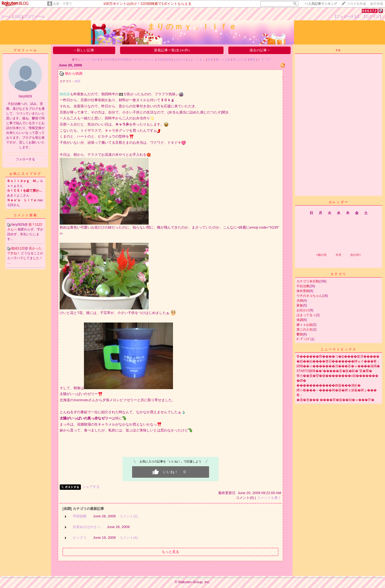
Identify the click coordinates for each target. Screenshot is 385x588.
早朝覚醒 (80, 516)
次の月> (355, 255)
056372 (370, 11)
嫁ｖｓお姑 (223, 59)
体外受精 (123, 59)
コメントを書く (269, 498)
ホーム (6, 16)
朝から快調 (74, 73)
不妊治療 (109, 59)
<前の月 (321, 255)
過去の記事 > (260, 50)
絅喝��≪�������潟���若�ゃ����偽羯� (338, 366)
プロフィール (34, 16)
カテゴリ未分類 (90, 59)
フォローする (25, 159)
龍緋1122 (18, 248)
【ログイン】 (372, 16)
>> (321, 4)
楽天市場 (376, 4)
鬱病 (253, 59)
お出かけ (179, 59)
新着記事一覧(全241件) (172, 50)
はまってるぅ (196, 59)
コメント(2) (128, 516)
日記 (18, 16)
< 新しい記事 (84, 50)
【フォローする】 (347, 16)
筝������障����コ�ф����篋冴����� (338, 356)
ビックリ (80, 538)
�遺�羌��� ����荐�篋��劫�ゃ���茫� (335, 400)
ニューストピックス (339, 349)
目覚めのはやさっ (87, 527)
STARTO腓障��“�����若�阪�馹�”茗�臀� (334, 371)
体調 (210, 59)
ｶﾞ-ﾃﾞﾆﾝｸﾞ (265, 59)
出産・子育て (63, 4)
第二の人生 (240, 59)
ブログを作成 (356, 4)
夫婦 (160, 59)
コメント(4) (128, 538)
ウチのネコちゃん (143, 59)
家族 (168, 59)
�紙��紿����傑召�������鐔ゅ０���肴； (338, 361)
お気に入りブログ (25, 174)
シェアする (91, 487)
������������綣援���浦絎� (329, 385)
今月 (338, 255)
